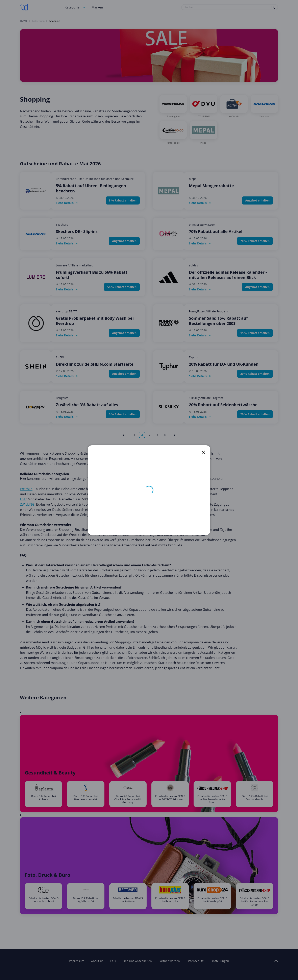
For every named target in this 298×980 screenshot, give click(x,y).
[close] (203, 452)
